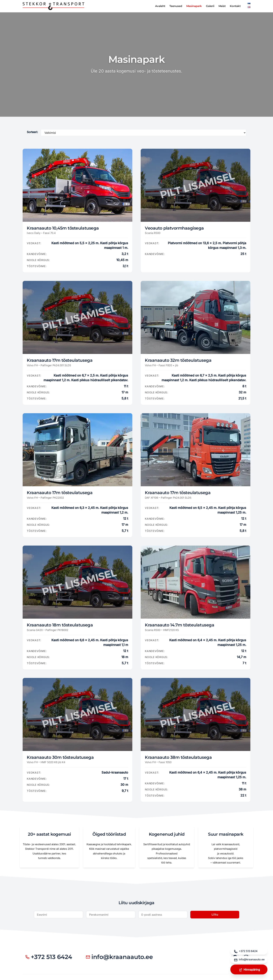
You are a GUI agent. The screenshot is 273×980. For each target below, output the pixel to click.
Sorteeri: (32, 132)
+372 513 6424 (50, 957)
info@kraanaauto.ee (124, 957)
